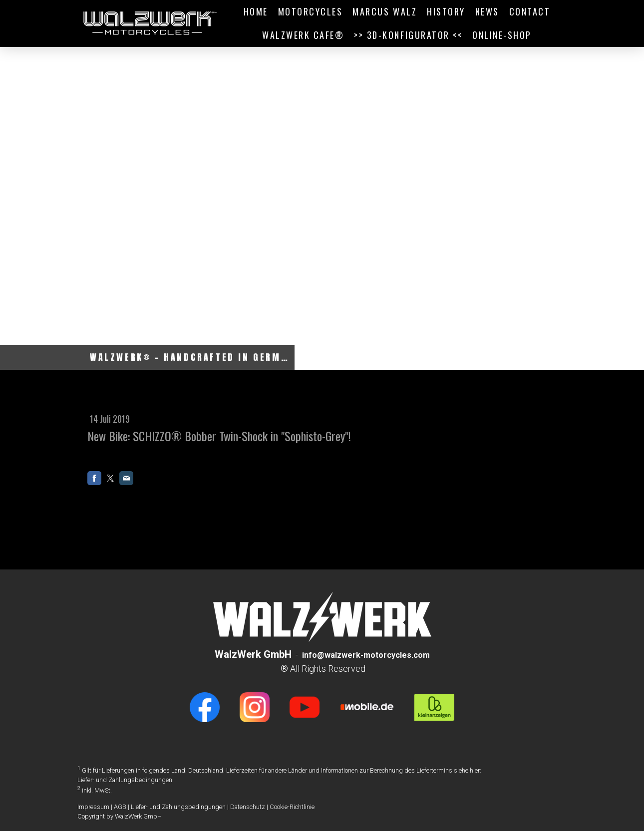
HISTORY (446, 11)
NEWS (487, 11)
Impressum (93, 807)
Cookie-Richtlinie (292, 807)
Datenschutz (248, 807)
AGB (120, 807)
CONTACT (530, 11)
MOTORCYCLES (311, 11)
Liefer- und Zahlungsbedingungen (125, 780)
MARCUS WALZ (385, 11)
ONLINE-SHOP (502, 35)
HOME (256, 11)
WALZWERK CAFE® (303, 35)
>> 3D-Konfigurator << (408, 35)
